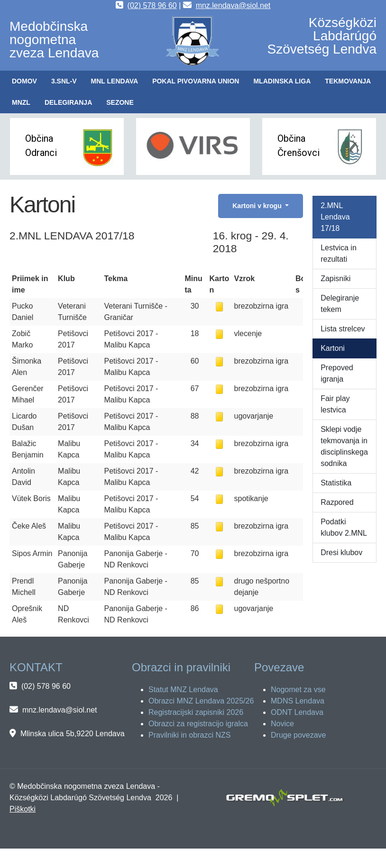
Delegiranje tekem (340, 304)
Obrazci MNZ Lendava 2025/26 (201, 701)
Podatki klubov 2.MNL (344, 527)
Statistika (336, 483)
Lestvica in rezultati (339, 253)
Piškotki (23, 809)
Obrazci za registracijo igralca (198, 724)
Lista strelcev (343, 329)
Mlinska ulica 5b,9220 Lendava (73, 734)
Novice (282, 724)
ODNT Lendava (297, 712)
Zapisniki (335, 279)
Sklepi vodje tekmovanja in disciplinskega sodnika (344, 446)
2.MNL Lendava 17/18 (335, 217)
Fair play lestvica (335, 404)
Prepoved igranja (337, 373)
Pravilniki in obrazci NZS (189, 735)
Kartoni (333, 348)
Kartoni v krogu (258, 206)
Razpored (337, 502)
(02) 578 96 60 (152, 5)
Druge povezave (299, 735)
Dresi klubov (341, 553)
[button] (64, 81)
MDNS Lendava (298, 701)
